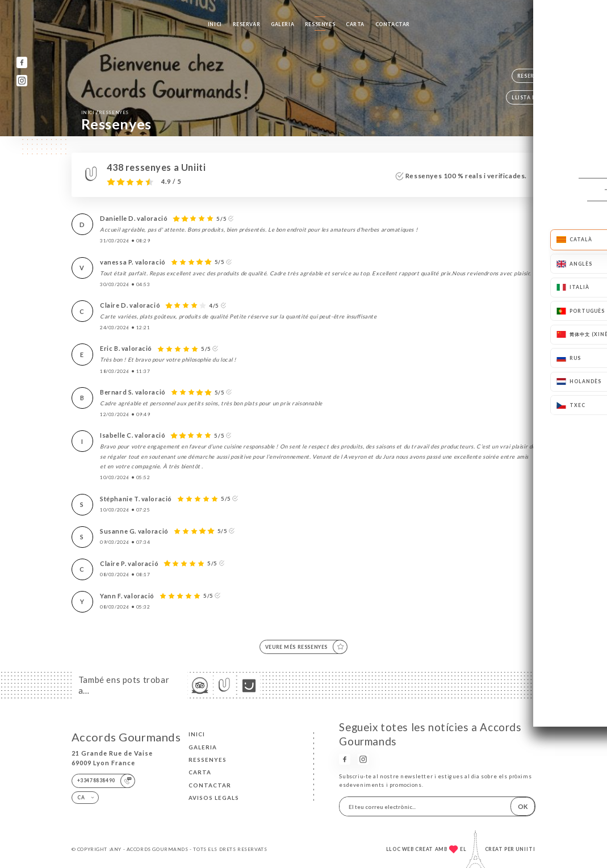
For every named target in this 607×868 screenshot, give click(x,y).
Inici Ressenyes (105, 112)
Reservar (247, 24)
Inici (215, 24)
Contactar (393, 24)
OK (523, 806)
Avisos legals (214, 798)
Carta (355, 24)
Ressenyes (320, 24)
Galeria (282, 24)
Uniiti (526, 849)
